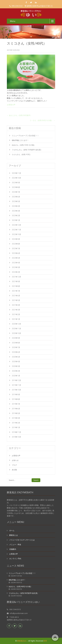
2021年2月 (16, 314)
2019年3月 (16, 418)
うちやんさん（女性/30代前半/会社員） (27, 150)
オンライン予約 (15, 559)
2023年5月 (16, 201)
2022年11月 (16, 230)
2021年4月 (16, 305)
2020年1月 (16, 376)
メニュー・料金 (15, 544)
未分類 (14, 470)
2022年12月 (16, 225)
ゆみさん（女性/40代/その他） (24, 145)
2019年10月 (16, 390)
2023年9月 (16, 183)
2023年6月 (16, 197)
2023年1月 (16, 220)
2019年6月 (16, 409)
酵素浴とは (14, 535)
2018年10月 (16, 437)
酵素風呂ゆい (22, 641)
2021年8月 (16, 286)
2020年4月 (16, 362)
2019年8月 (16, 399)
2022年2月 (16, 272)
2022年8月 (16, 244)
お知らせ (15, 460)
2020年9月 (16, 338)
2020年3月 (16, 366)
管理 (45, 641)
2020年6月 (16, 352)
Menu (13, 21)
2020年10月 (16, 333)
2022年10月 (16, 234)
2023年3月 (16, 211)
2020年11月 (16, 329)
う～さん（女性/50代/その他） (42, 120)
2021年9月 (16, 281)
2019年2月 (16, 423)
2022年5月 (16, 258)
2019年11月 (16, 385)
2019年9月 (16, 395)
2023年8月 (16, 187)
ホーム (12, 530)
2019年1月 (16, 427)
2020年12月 (16, 324)
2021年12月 (16, 277)
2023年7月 (16, 192)
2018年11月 (16, 432)
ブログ (14, 465)
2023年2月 (16, 216)
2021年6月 (16, 296)
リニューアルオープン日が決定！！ (25, 136)
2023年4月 (16, 206)
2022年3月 (16, 267)
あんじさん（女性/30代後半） (19, 115)
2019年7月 (16, 404)
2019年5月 (16, 413)
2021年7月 (16, 291)
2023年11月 (16, 173)
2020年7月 (16, 347)
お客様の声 (11, 105)
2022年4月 (16, 263)
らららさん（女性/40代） (22, 154)
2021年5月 (16, 300)
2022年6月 (16, 253)
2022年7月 (16, 249)
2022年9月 (16, 239)
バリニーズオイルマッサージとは (22, 540)
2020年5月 (16, 357)
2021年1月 (16, 319)
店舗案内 (13, 549)
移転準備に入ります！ (20, 140)
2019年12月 (16, 380)
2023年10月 (16, 178)
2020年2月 (16, 371)
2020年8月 (16, 343)
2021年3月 (16, 310)
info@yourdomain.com (19, 613)
